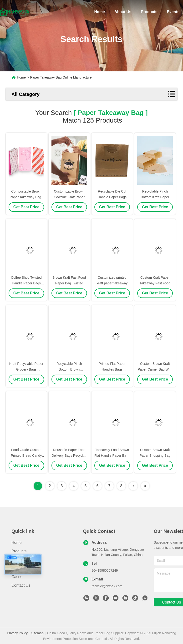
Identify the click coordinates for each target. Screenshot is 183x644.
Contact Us (21, 585)
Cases (17, 577)
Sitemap (37, 633)
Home (99, 12)
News (16, 568)
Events (173, 12)
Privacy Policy (17, 633)
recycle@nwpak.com (107, 586)
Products (149, 12)
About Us (123, 12)
